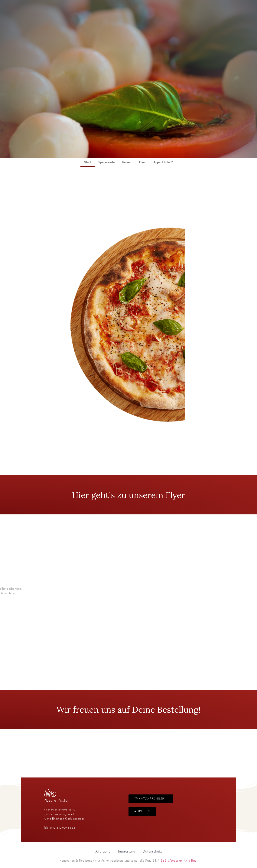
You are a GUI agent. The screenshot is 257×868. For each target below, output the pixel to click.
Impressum (126, 852)
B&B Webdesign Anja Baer (179, 861)
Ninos (128, 35)
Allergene (103, 852)
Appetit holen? (163, 162)
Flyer (142, 162)
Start (88, 162)
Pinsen (127, 162)
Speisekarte (107, 162)
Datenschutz (152, 852)
